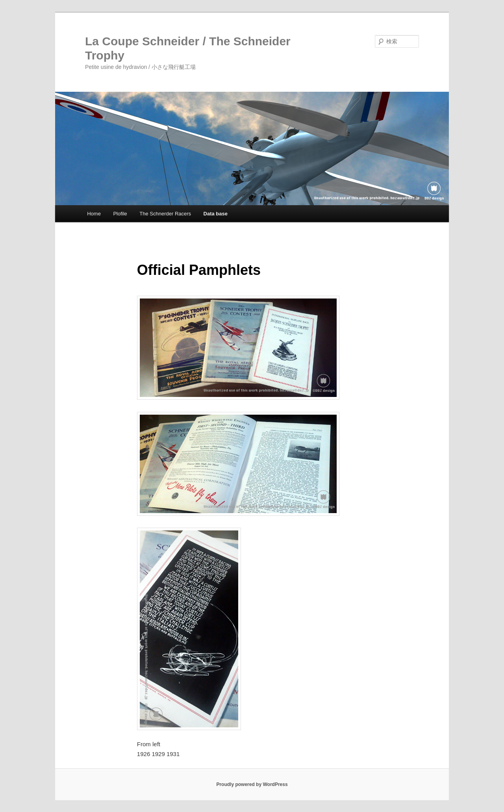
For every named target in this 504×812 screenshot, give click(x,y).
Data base (216, 214)
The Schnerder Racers (165, 214)
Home (94, 214)
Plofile (120, 214)
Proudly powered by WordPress (252, 784)
